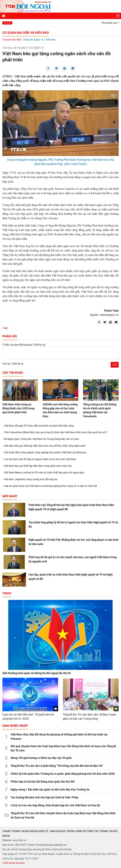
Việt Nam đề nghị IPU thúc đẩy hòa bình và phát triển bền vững (39, 426)
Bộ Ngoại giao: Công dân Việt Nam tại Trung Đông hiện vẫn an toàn (41, 439)
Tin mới (7, 23)
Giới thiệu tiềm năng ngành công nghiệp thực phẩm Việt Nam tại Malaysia (45, 452)
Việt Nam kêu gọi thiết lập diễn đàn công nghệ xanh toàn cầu (38, 466)
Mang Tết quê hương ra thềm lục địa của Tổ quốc (41, 758)
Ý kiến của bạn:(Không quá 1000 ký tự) (24, 345)
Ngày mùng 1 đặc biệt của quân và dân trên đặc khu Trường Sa (50, 789)
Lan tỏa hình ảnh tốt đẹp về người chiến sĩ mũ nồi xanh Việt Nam (40, 459)
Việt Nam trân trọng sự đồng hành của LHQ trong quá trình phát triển (18, 408)
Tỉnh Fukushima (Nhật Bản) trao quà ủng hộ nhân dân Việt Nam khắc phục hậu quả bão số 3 (56, 432)
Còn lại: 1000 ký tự (13, 364)
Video (7, 593)
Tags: (5, 328)
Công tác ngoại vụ (34, 40)
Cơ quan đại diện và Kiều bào (26, 33)
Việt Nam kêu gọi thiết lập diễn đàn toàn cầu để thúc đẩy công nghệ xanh (45, 446)
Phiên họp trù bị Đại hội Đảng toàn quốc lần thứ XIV (43, 782)
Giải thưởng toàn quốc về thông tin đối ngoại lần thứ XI (36, 673)
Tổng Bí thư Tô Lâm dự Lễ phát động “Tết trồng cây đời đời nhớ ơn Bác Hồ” (57, 766)
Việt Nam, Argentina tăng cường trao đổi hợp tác (31, 479)
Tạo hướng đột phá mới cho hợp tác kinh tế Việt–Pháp (44, 797)
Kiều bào (51, 40)
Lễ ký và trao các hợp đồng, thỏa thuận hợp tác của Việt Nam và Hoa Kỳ (55, 805)
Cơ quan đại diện (12, 40)
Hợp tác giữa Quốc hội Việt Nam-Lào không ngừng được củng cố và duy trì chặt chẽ (50, 486)
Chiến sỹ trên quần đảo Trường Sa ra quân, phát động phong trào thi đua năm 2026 (63, 774)
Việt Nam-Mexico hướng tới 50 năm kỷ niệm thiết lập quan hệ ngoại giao (44, 473)
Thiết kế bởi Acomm (13, 863)
